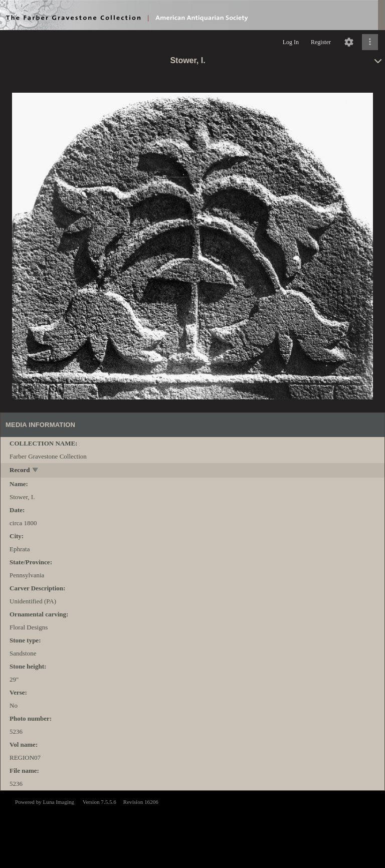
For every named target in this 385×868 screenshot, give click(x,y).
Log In (291, 42)
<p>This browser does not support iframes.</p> (192, 828)
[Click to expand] (370, 42)
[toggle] (36, 471)
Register (321, 42)
